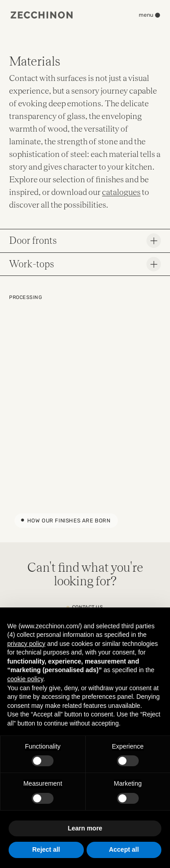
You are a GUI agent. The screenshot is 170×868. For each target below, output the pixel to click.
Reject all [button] (46, 849)
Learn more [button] (85, 828)
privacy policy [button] (26, 644)
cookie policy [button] (25, 679)
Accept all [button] (124, 849)
